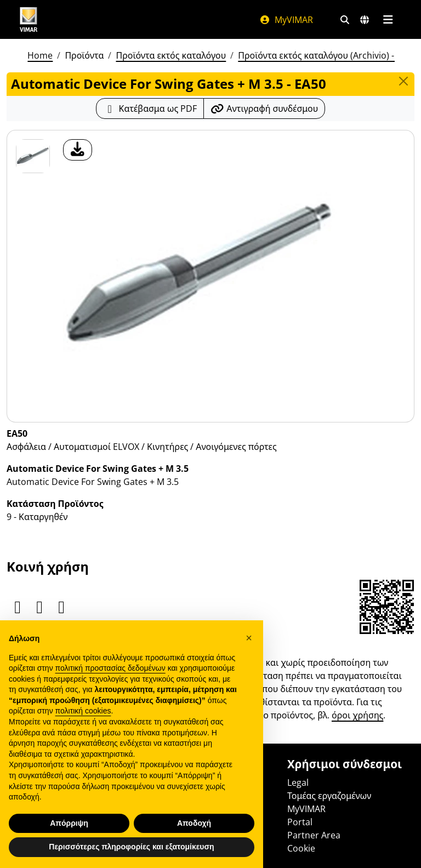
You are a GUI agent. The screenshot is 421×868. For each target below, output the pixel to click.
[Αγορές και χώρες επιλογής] (365, 20)
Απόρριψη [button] (69, 823)
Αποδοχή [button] (194, 823)
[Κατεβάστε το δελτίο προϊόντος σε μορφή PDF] (150, 108)
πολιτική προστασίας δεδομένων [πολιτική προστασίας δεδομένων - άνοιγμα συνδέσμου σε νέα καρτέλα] (110, 668)
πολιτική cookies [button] (83, 711)
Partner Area (314, 835)
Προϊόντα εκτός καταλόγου (171, 55)
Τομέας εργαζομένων (329, 796)
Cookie (301, 848)
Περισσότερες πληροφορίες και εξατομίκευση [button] (131, 847)
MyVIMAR (286, 20)
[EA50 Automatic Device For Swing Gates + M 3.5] (33, 156)
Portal (300, 822)
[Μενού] (388, 20)
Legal (298, 783)
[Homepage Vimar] (29, 19)
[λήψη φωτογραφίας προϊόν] (78, 150)
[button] (249, 638)
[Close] (403, 81)
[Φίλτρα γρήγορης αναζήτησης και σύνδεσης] (345, 20)
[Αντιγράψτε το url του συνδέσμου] (264, 108)
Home (40, 55)
